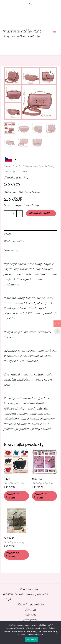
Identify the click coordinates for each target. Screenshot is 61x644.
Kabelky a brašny (16, 178)
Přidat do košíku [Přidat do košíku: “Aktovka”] (13, 555)
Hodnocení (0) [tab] (14, 241)
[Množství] (13, 214)
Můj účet (31, 615)
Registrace (30, 620)
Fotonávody (34, 166)
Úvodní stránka (30, 589)
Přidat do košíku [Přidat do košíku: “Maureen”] (41, 496)
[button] (30, 4)
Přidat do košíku (41, 213)
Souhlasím (31, 639)
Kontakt (31, 610)
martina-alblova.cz (22, 31)
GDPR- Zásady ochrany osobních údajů (26, 597)
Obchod (19, 166)
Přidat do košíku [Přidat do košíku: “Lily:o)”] (13, 496)
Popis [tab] (8, 234)
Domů (8, 166)
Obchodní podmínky (30, 605)
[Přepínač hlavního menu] (55, 32)
